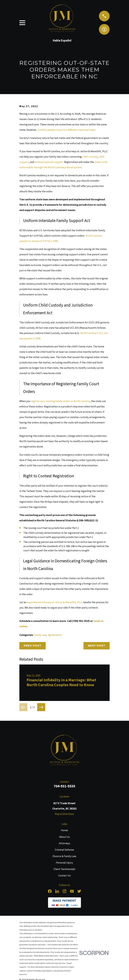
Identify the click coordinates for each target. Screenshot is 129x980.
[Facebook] (50, 891)
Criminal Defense (64, 850)
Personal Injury (64, 863)
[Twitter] (79, 891)
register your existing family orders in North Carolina (60, 401)
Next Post (97, 646)
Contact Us (64, 876)
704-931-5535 (64, 786)
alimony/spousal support (49, 162)
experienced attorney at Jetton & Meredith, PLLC (55, 602)
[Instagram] (65, 891)
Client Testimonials (64, 869)
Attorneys (64, 843)
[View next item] (41, 707)
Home (64, 830)
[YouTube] (72, 891)
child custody (90, 157)
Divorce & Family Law (64, 856)
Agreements (55, 635)
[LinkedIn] (57, 891)
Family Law (40, 635)
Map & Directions (64, 814)
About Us (64, 837)
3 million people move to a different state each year (66, 130)
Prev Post (33, 646)
